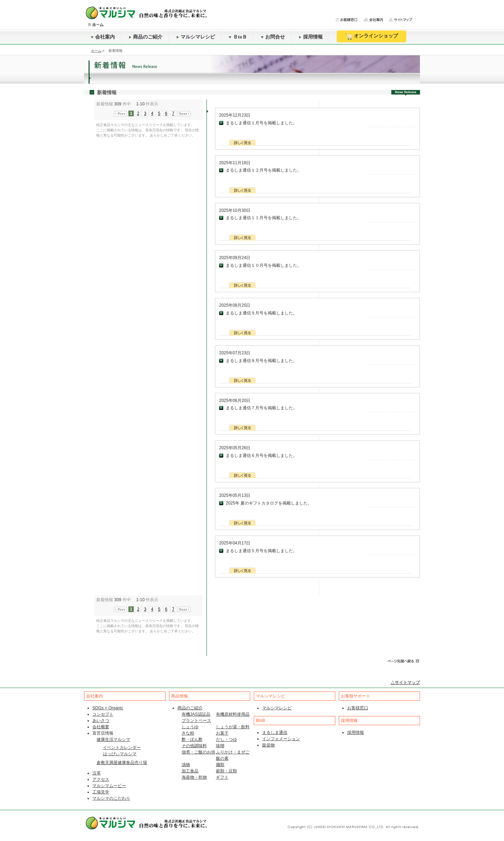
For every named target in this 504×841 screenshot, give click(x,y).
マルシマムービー (109, 786)
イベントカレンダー (122, 748)
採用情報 (311, 37)
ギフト (222, 777)
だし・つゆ (226, 739)
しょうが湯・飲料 (233, 727)
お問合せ (273, 37)
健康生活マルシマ (113, 739)
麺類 (220, 765)
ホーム (96, 51)
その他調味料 (194, 746)
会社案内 (103, 37)
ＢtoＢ (238, 37)
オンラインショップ (372, 36)
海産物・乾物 (194, 777)
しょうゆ (190, 727)
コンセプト (103, 714)
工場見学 (101, 792)
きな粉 (188, 733)
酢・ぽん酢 (192, 739)
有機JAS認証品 (196, 714)
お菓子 (222, 733)
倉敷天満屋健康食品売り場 (122, 763)
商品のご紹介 (146, 37)
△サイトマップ (405, 682)
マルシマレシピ (196, 37)
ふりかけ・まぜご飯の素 (233, 755)
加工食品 (190, 771)
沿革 (97, 773)
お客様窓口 (358, 708)
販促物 (268, 745)
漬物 (186, 765)
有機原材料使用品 (233, 714)
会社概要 (101, 727)
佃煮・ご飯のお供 (198, 752)
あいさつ (101, 721)
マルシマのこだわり (111, 798)
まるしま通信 (275, 732)
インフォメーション (281, 739)
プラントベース (196, 721)
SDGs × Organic (108, 708)
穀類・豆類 (226, 771)
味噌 (220, 746)
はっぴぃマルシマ (120, 754)
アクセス (101, 779)
